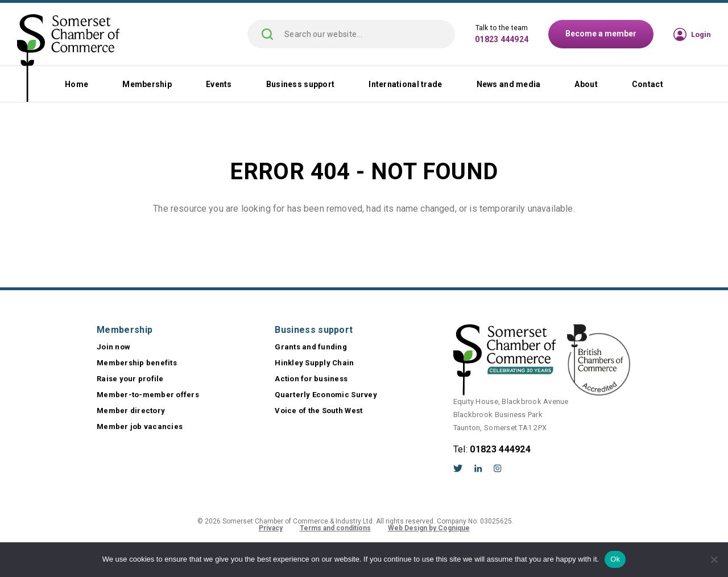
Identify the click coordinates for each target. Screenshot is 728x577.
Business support (300, 84)
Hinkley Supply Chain (314, 363)
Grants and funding (311, 347)
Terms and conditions (335, 528)
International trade (405, 84)
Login (701, 34)
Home (76, 84)
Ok (615, 559)
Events (219, 84)
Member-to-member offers (148, 395)
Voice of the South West (318, 411)
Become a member (601, 34)
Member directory (131, 411)
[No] (714, 559)
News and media (509, 84)
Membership (147, 84)
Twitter (458, 468)
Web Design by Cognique (429, 528)
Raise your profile (130, 379)
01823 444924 (502, 39)
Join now (113, 347)
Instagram (498, 468)
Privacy (271, 528)
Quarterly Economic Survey (326, 395)
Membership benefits (137, 363)
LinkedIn (478, 468)
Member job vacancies (140, 426)
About (586, 84)
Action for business (311, 379)
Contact (648, 84)
